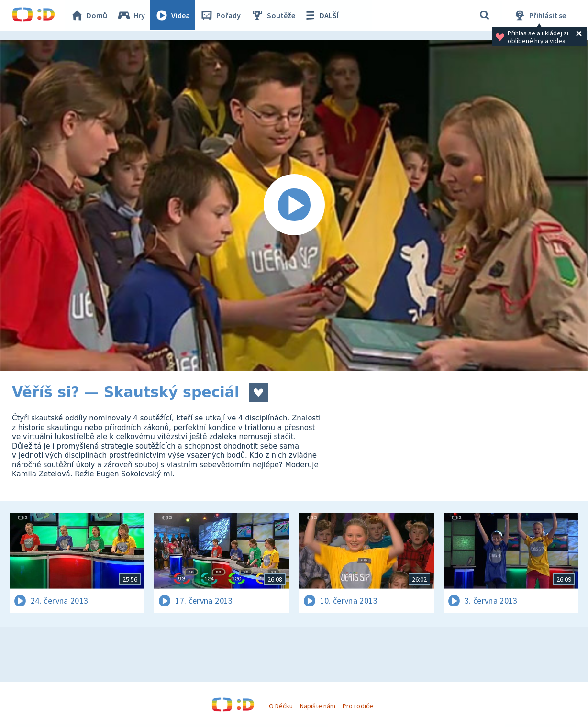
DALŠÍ (321, 15)
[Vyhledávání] (485, 15)
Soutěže (273, 15)
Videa (173, 15)
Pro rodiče (358, 706)
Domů (89, 15)
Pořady (221, 15)
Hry (131, 15)
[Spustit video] (294, 205)
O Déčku (281, 706)
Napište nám (318, 706)
